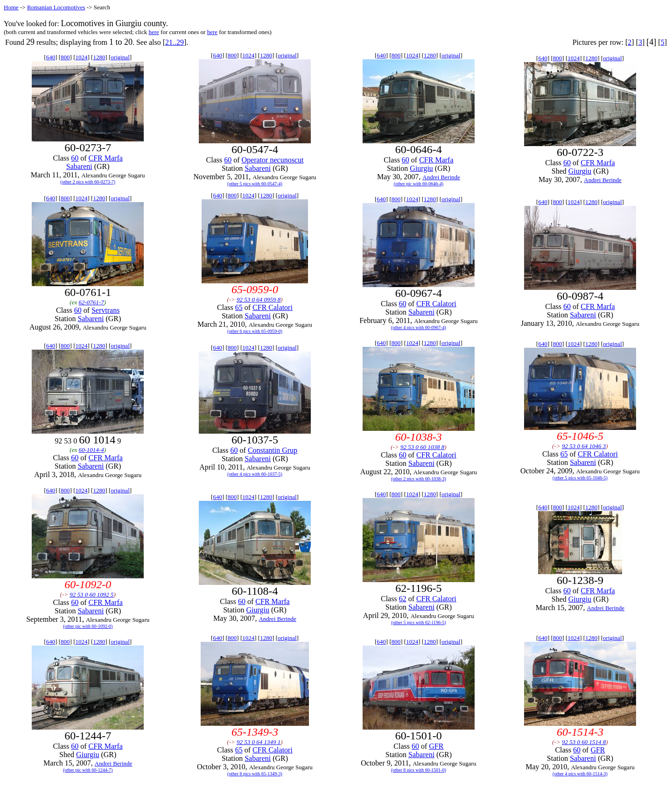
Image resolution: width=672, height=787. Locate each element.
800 (65, 57)
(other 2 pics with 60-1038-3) (419, 479)
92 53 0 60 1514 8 (584, 742)
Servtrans (105, 310)
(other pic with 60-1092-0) (88, 626)
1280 (99, 57)
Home (11, 7)
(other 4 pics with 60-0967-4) (419, 327)
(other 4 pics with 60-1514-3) (580, 774)
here (154, 32)
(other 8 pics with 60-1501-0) (419, 770)
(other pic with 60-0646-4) (419, 184)
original (120, 57)
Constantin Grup (273, 450)
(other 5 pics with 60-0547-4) (255, 184)
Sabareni (79, 166)
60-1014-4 (91, 450)
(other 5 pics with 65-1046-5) (580, 478)
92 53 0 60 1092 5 (91, 594)
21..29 (175, 42)
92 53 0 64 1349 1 (259, 742)
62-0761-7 (91, 302)
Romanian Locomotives (56, 7)
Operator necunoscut (273, 160)
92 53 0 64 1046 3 (584, 446)
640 (51, 57)
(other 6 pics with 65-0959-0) (255, 331)
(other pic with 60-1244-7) (88, 770)
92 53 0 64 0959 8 (259, 299)
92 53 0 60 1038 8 (422, 447)
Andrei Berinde (441, 177)
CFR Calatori (273, 307)
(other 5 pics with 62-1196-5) (418, 622)
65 (239, 307)
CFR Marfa (106, 158)
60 (75, 158)
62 (403, 599)
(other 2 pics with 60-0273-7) (88, 182)
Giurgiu (421, 168)
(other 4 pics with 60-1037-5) (255, 474)
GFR (436, 746)
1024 (81, 57)
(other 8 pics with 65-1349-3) (255, 774)
